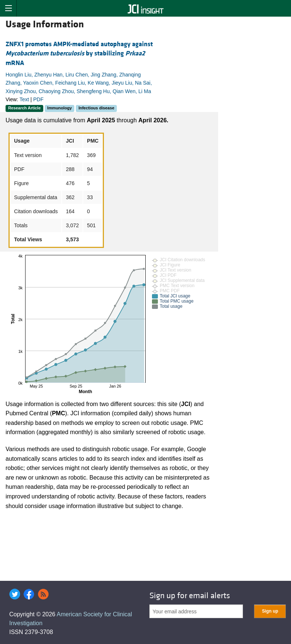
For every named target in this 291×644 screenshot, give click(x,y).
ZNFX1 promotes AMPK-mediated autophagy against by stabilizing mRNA (79, 53)
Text (24, 99)
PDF (38, 99)
